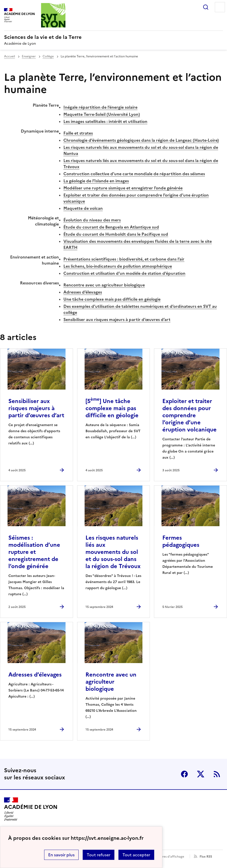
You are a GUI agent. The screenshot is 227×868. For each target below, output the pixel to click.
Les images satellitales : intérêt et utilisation (105, 121)
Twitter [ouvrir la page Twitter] (201, 774)
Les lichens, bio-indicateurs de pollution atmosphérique (118, 266)
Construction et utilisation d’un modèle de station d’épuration (124, 273)
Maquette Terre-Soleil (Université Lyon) (102, 114)
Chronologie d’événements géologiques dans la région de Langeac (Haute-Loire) (141, 140)
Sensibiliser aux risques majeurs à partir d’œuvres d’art (117, 319)
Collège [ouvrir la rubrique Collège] (48, 56)
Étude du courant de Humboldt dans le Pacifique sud (116, 234)
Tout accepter (136, 855)
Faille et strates (78, 133)
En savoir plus (61, 855)
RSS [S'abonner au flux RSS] (217, 774)
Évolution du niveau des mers (92, 220)
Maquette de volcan (83, 208)
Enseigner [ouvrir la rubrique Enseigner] (29, 56)
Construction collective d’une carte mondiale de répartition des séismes (134, 174)
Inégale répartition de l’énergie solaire (100, 107)
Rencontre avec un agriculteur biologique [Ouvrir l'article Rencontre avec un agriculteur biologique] (111, 682)
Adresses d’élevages (83, 292)
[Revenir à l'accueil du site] (31, 809)
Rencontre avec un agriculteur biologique (104, 285)
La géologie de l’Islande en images (96, 181)
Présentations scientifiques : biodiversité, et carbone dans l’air (124, 259)
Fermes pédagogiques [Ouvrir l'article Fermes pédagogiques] (181, 541)
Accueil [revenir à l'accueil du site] (10, 56)
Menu (220, 7)
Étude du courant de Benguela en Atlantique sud (111, 227)
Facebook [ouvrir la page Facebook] (184, 774)
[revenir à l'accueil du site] (113, 37)
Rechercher (206, 7)
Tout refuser (99, 855)
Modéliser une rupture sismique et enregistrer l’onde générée (123, 188)
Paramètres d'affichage (167, 857)
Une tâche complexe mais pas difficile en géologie (112, 299)
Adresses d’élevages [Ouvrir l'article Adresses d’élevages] (35, 675)
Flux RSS (206, 857)
